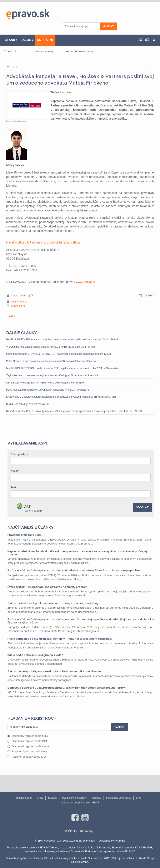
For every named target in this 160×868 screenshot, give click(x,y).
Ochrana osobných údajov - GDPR (80, 803)
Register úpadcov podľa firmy (27, 751)
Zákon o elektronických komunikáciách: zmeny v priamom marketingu (54, 603)
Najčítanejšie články (31, 527)
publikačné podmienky (119, 798)
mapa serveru (24, 798)
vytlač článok (19, 306)
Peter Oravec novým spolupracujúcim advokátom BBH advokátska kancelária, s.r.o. (52, 361)
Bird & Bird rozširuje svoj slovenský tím (28, 404)
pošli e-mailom (20, 302)
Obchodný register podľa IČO (27, 741)
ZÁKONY (27, 40)
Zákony (88, 831)
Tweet (11, 316)
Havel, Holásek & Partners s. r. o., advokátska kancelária (43, 242)
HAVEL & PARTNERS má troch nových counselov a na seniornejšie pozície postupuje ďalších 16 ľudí (62, 340)
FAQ (139, 798)
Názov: (15, 471)
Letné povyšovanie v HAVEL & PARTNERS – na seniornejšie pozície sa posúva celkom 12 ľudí (59, 354)
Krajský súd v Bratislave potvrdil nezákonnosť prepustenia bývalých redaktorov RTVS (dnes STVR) (61, 397)
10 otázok (11, 51)
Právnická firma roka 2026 (24, 535)
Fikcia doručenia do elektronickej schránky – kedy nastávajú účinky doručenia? (60, 639)
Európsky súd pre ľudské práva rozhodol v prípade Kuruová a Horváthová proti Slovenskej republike (74, 570)
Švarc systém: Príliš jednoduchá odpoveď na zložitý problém (47, 587)
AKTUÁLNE (45, 40)
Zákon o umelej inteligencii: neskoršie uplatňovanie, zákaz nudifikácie (54, 671)
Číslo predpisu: (21, 454)
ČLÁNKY (11, 40)
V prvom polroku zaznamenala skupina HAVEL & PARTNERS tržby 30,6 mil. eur (51, 347)
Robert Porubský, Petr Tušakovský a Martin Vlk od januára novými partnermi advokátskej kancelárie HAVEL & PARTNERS (74, 411)
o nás (40, 798)
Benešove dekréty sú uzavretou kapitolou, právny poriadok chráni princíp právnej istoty (66, 688)
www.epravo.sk (86, 282)
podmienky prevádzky (74, 798)
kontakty (96, 798)
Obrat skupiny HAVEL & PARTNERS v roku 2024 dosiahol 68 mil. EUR (45, 383)
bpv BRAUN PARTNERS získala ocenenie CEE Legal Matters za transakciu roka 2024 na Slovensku (62, 368)
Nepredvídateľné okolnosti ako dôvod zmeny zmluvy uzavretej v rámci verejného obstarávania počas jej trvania (77, 553)
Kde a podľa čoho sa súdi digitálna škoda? (35, 655)
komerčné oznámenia (80, 51)
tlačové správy (44, 51)
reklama (53, 798)
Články (72, 831)
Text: (14, 487)
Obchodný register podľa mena (28, 746)
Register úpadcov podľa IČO (27, 757)
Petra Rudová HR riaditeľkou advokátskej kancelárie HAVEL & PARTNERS (48, 390)
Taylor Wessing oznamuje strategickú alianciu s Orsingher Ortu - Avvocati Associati (52, 375)
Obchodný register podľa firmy (28, 736)
